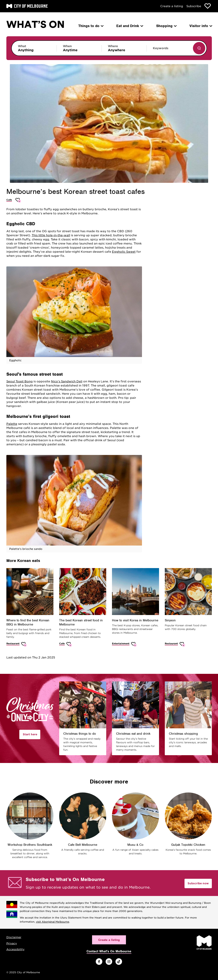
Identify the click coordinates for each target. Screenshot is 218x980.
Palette (12, 424)
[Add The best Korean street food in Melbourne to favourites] (69, 644)
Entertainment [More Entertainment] (121, 643)
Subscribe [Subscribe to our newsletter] (194, 6)
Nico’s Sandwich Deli (67, 381)
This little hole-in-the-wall (51, 235)
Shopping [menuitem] (166, 26)
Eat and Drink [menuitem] (129, 26)
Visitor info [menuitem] (201, 26)
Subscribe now (198, 883)
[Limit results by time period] (79, 48)
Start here (30, 734)
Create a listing (172, 6)
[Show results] (199, 48)
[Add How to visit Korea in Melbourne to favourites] (134, 644)
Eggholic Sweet (124, 252)
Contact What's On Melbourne (109, 951)
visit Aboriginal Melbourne (53, 922)
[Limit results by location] (124, 48)
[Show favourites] (208, 6)
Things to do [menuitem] (91, 26)
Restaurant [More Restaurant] (13, 643)
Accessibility (15, 949)
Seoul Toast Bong (20, 381)
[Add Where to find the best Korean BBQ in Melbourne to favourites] (24, 644)
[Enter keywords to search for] (169, 50)
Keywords (161, 48)
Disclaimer (14, 937)
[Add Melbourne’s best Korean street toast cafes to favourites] (18, 200)
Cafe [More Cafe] (9, 200)
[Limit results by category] (34, 48)
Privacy (12, 943)
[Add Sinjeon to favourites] (182, 644)
